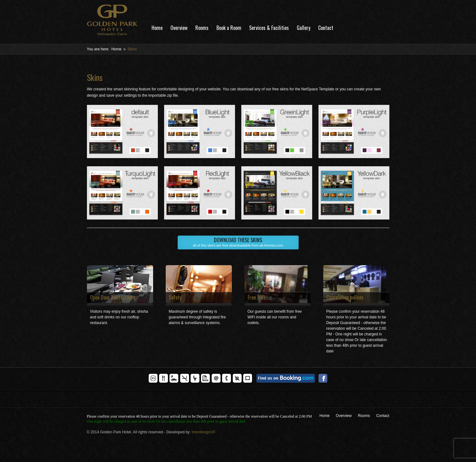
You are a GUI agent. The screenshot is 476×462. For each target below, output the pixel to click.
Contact (326, 28)
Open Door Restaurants (113, 297)
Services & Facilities (269, 28)
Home (157, 28)
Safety (175, 297)
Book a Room (229, 28)
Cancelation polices (345, 297)
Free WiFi (256, 297)
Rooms (202, 28)
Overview (179, 28)
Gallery (304, 28)
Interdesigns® (204, 432)
